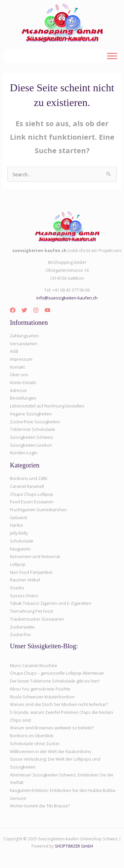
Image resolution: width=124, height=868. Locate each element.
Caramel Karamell (27, 486)
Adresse (18, 390)
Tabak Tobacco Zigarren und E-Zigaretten (51, 603)
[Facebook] (13, 310)
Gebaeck (19, 518)
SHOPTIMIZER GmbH (74, 846)
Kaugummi (20, 549)
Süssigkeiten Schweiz (32, 437)
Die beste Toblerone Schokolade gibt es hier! (55, 681)
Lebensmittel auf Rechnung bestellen (47, 406)
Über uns (19, 375)
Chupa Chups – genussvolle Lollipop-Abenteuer (57, 673)
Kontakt (17, 367)
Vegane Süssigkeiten (31, 414)
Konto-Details (23, 382)
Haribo (17, 525)
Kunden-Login (24, 453)
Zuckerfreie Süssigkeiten (35, 422)
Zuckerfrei (20, 634)
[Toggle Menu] (112, 56)
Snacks (17, 588)
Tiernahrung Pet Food (31, 611)
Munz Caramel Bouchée (34, 665)
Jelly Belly (19, 533)
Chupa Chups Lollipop (32, 494)
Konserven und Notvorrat (35, 556)
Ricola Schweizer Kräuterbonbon (42, 697)
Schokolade (22, 541)
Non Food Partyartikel (31, 572)
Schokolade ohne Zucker (35, 743)
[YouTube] (47, 310)
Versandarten (24, 344)
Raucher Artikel (25, 580)
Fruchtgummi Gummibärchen (38, 510)
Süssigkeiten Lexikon (31, 445)
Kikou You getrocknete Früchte (40, 689)
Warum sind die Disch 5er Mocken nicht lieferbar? (59, 704)
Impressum (21, 359)
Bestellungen (23, 398)
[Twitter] (24, 310)
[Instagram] (36, 310)
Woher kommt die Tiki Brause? (40, 806)
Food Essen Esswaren (32, 502)
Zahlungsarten (24, 336)
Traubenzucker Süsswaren (37, 619)
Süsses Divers (24, 596)
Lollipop (18, 564)
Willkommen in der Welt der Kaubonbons (51, 751)
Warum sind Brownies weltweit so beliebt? (52, 728)
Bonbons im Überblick (32, 736)
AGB (14, 351)
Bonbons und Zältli (29, 478)
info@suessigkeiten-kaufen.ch (67, 298)
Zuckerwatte (22, 627)
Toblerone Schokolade (33, 429)
